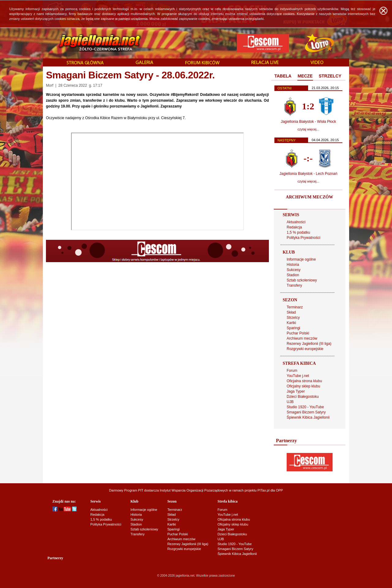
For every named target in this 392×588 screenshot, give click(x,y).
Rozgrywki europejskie (305, 349)
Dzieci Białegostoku (303, 397)
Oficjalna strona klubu (304, 381)
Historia (293, 265)
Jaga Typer (296, 391)
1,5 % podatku (298, 232)
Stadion (293, 275)
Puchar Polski (298, 333)
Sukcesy (294, 270)
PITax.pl (264, 490)
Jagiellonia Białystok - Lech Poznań (309, 174)
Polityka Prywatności (303, 238)
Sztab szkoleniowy (302, 280)
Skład (291, 312)
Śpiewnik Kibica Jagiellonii (308, 417)
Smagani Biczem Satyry (306, 412)
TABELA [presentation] (283, 76)
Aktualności (296, 222)
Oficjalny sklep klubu (303, 386)
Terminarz (295, 307)
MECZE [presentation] (305, 76)
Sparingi (293, 328)
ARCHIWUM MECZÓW (309, 197)
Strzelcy (293, 318)
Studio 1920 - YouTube (305, 407)
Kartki (291, 323)
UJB (290, 402)
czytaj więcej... (309, 129)
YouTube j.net (298, 376)
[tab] (283, 76)
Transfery (294, 285)
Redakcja (294, 227)
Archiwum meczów (302, 338)
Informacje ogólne (301, 259)
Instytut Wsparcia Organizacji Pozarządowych (194, 490)
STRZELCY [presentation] (330, 76)
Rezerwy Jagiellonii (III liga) (309, 344)
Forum (292, 371)
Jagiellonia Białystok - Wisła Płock (309, 122)
